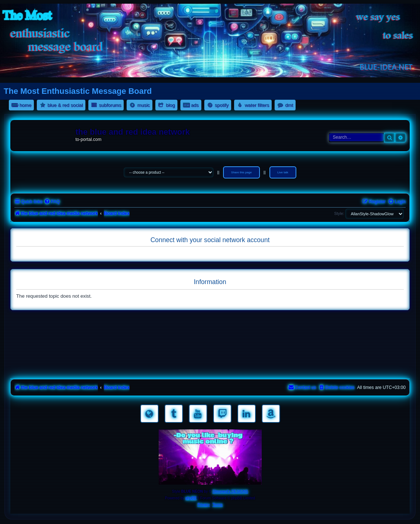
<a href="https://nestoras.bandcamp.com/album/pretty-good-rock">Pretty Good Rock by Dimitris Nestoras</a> (210, 367)
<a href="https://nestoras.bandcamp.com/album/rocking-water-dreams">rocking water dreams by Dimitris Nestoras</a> (210, 325)
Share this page (241, 172)
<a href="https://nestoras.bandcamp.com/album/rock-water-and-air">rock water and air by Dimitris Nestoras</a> (210, 346)
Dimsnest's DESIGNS (230, 491)
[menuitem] (52, 202)
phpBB (191, 498)
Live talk (283, 172)
